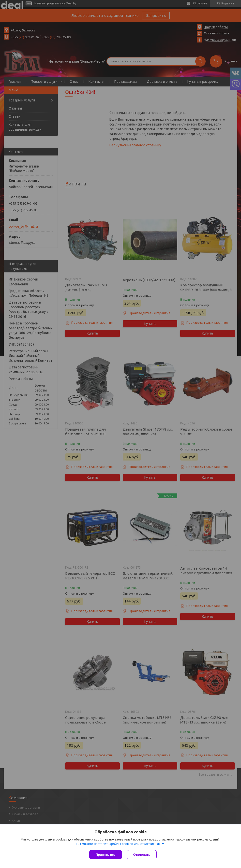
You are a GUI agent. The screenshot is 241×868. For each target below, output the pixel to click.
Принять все (106, 855)
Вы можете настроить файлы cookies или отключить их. (119, 844)
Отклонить (142, 855)
